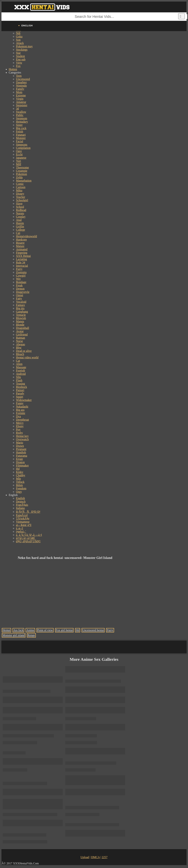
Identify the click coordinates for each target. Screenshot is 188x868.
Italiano (20, 508)
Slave (19, 203)
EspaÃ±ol (22, 515)
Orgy (19, 492)
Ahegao (21, 344)
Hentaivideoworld (27, 236)
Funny (20, 403)
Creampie (22, 171)
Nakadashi (22, 407)
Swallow (21, 112)
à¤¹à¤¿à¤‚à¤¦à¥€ (25, 538)
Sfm (18, 377)
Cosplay (21, 217)
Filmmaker (22, 465)
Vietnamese (23, 522)
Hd (18, 469)
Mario (20, 443)
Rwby (19, 433)
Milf (19, 164)
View (19, 63)
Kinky (20, 472)
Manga (20, 321)
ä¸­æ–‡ (20, 528)
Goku (19, 36)
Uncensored (23, 79)
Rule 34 (21, 262)
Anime (30, 630)
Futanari (21, 135)
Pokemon (21, 174)
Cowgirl (21, 276)
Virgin (20, 99)
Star (18, 53)
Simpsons (22, 145)
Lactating (21, 259)
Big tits (20, 308)
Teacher (21, 197)
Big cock (21, 128)
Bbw (19, 348)
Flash (19, 380)
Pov (18, 429)
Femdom (21, 488)
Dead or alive (24, 351)
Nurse (19, 341)
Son (18, 40)
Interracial (22, 266)
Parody (20, 393)
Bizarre (20, 243)
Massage (21, 367)
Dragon (20, 462)
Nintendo (21, 86)
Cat (18, 361)
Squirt (20, 397)
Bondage (21, 282)
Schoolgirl (22, 200)
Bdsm (19, 485)
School (20, 207)
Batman (21, 338)
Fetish (20, 131)
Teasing (21, 384)
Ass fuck (18, 630)
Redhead (21, 210)
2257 (105, 857)
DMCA (95, 857)
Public (20, 115)
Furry (19, 269)
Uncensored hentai (93, 630)
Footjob (21, 371)
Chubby (21, 475)
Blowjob (21, 318)
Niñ (18, 33)
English (20, 498)
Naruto (20, 213)
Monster (21, 138)
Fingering (22, 253)
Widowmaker (24, 400)
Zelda (19, 177)
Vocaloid (21, 302)
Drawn (20, 446)
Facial (20, 141)
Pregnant (21, 449)
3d (17, 109)
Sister (19, 125)
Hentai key (22, 436)
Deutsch (21, 501)
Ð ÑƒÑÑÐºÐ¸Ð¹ (28, 512)
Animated (22, 249)
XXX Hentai (23, 256)
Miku (19, 190)
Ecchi (19, 154)
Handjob (21, 452)
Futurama (22, 456)
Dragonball (23, 328)
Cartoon (21, 187)
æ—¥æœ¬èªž (24, 525)
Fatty (19, 298)
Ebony (20, 426)
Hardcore (21, 240)
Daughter (21, 82)
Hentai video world (27, 357)
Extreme (21, 95)
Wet (18, 279)
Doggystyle (23, 292)
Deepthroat (22, 420)
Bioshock (21, 387)
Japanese (21, 158)
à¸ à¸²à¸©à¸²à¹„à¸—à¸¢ (29, 535)
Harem (20, 223)
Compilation (23, 148)
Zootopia (21, 272)
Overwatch (22, 439)
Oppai (20, 295)
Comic (20, 184)
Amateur (21, 102)
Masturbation (24, 181)
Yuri (19, 161)
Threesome (22, 167)
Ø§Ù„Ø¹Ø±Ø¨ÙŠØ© (28, 541)
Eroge (19, 459)
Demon (20, 289)
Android (21, 374)
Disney (20, 194)
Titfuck (20, 482)
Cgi (18, 233)
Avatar (20, 331)
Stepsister (22, 105)
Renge (31, 635)
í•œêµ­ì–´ (21, 532)
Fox (18, 66)
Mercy (20, 423)
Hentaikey (22, 122)
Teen (19, 76)
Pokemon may (24, 46)
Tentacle (21, 315)
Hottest (13, 69)
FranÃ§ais (22, 505)
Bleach (20, 354)
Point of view (45, 630)
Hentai (6, 630)
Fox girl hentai (64, 630)
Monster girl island (14, 635)
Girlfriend (22, 334)
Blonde (20, 325)
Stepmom (22, 118)
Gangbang (22, 312)
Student (20, 56)
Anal (19, 220)
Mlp (18, 479)
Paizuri (20, 390)
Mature (20, 246)
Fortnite (21, 413)
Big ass (20, 410)
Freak (19, 285)
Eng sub (21, 59)
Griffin (20, 226)
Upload (85, 857)
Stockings (22, 50)
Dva (18, 416)
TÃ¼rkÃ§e (23, 518)
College (21, 230)
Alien (19, 364)
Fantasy (21, 305)
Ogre (19, 151)
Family (20, 89)
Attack (20, 43)
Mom (19, 92)
